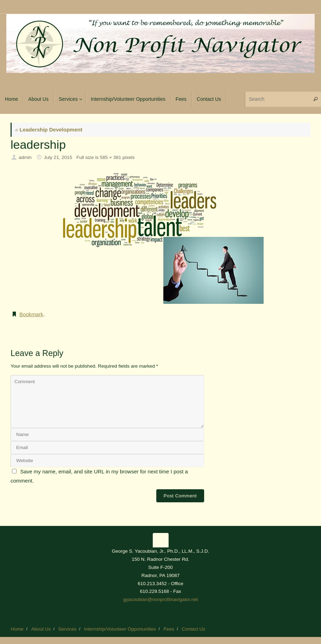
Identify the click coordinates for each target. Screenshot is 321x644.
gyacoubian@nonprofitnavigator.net (161, 599)
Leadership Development (49, 130)
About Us (41, 629)
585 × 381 (111, 157)
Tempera (274, 629)
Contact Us (193, 629)
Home (17, 629)
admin (25, 157)
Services (68, 629)
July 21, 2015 (58, 157)
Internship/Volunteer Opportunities (120, 629)
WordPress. (302, 629)
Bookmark (31, 314)
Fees (169, 629)
